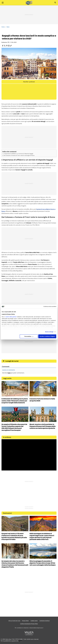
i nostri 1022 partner (11, 317)
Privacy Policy (25, 621)
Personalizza (29, 336)
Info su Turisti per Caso (14, 621)
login (9, 373)
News (8, 27)
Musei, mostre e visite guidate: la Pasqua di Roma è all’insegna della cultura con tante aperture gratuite (43, 426)
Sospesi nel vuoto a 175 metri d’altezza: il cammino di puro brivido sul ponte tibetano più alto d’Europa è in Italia (14, 536)
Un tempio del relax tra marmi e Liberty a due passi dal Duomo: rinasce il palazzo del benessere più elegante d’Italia (15, 564)
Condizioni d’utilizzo (45, 621)
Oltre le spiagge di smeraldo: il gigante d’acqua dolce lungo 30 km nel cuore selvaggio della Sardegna (43, 563)
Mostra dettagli (49, 332)
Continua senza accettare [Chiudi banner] (50, 307)
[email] (9, 45)
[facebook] (3, 45)
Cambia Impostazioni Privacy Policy (29, 624)
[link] (11, 45)
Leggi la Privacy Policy (8, 314)
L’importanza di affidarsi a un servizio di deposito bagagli (18, 154)
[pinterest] (7, 45)
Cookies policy (34, 621)
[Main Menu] (3, 3)
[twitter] (5, 45)
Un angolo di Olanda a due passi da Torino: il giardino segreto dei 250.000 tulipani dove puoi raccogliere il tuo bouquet (14, 427)
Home (3, 27)
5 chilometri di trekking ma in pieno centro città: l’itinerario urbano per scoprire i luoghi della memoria (15, 401)
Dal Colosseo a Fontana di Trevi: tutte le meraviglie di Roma (19, 155)
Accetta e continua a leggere (47, 336)
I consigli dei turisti (12, 361)
